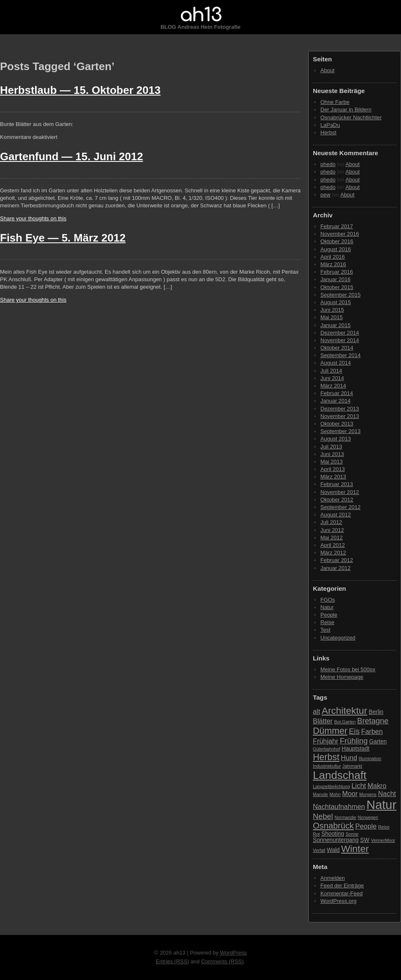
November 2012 (340, 492)
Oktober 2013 (337, 424)
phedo (328, 164)
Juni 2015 (332, 310)
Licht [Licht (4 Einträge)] (359, 786)
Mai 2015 (331, 317)
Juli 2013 (331, 447)
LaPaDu (330, 125)
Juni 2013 (332, 454)
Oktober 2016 (337, 241)
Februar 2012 (337, 560)
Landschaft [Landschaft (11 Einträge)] (340, 775)
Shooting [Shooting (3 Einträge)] (332, 834)
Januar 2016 (335, 279)
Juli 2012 (331, 522)
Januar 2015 (335, 325)
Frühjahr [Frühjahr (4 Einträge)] (326, 741)
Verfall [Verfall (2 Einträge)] (319, 850)
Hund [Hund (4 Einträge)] (349, 758)
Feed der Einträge (342, 886)
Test (325, 630)
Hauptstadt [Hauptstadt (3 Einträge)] (356, 749)
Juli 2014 (331, 371)
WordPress (233, 953)
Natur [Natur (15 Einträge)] (381, 805)
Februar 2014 (337, 393)
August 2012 (336, 515)
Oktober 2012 (337, 500)
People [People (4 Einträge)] (366, 826)
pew (325, 195)
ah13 (200, 15)
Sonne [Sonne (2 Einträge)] (352, 834)
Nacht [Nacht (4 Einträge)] (387, 794)
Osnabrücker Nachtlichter (351, 117)
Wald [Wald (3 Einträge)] (333, 850)
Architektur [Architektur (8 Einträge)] (344, 710)
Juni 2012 (332, 530)
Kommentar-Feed (341, 893)
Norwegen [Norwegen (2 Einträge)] (368, 817)
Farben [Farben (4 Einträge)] (372, 731)
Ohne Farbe (335, 102)
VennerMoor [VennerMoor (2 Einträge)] (383, 840)
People (329, 615)
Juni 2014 (332, 378)
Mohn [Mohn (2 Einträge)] (335, 794)
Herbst (328, 132)
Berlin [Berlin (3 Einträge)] (376, 712)
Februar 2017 (337, 226)
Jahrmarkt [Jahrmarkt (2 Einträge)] (352, 766)
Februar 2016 (337, 272)
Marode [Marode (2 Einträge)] (320, 794)
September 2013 (340, 431)
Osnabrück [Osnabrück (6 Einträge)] (333, 826)
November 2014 (340, 340)
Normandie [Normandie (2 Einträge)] (345, 817)
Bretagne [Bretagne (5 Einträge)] (373, 721)
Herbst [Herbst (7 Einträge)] (326, 757)
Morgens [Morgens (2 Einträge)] (368, 794)
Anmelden (333, 878)
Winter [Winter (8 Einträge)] (355, 849)
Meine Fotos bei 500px (348, 669)
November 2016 (340, 234)
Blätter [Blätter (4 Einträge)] (323, 721)
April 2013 (333, 469)
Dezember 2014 (340, 333)
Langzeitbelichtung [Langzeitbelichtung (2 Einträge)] (331, 786)
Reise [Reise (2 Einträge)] (384, 827)
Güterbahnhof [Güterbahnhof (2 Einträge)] (326, 749)
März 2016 (333, 264)
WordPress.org (338, 901)
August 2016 (336, 249)
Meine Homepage (342, 677)
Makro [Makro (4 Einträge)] (377, 786)
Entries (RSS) (172, 961)
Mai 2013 (331, 462)
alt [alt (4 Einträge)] (316, 711)
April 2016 (333, 257)
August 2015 (336, 302)
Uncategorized (338, 638)
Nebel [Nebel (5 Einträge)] (323, 816)
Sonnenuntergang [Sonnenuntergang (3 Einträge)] (336, 840)
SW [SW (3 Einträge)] (365, 840)
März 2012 (333, 553)
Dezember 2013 (340, 409)
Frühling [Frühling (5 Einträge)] (354, 741)
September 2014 (340, 355)
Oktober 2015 (337, 287)
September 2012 (340, 507)
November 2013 (340, 416)
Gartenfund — (71, 156)
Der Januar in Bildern (346, 110)
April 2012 (333, 545)
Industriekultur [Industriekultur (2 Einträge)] (327, 766)
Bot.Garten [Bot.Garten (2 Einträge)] (345, 722)
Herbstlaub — (80, 90)
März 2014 (333, 386)
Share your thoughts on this (33, 218)
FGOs (328, 600)
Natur (327, 607)
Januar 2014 (335, 401)
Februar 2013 (337, 484)
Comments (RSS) (222, 961)
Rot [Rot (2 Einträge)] (316, 834)
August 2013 (336, 439)
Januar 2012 (335, 568)
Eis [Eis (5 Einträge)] (354, 731)
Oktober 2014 (337, 348)
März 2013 (333, 477)
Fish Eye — (63, 238)
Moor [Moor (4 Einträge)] (350, 794)
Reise (327, 622)
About (327, 70)
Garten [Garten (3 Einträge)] (378, 742)
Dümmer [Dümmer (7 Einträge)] (330, 731)
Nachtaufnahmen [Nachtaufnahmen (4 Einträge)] (339, 806)
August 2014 (336, 363)
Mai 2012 (331, 538)
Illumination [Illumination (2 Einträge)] (370, 758)
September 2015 (340, 295)
